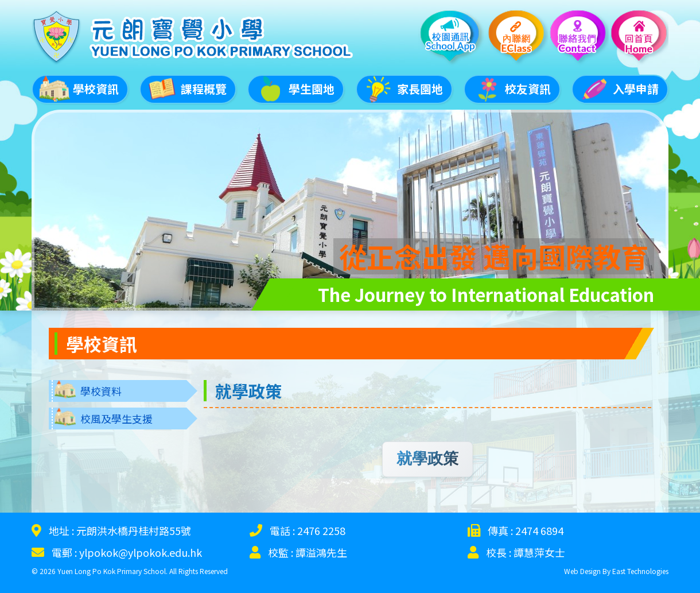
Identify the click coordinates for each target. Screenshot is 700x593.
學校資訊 (79, 88)
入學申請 (619, 88)
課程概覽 (186, 88)
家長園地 (403, 88)
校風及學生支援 (116, 415)
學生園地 (294, 88)
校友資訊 (511, 88)
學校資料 (101, 387)
